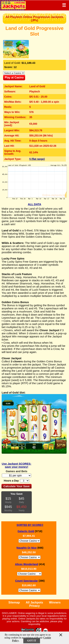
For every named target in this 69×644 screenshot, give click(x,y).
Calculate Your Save (17, 486)
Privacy (35, 606)
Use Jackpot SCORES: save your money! (17, 465)
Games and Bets (17, 471)
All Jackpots (34, 602)
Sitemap (14, 602)
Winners (55, 602)
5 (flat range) (37, 159)
